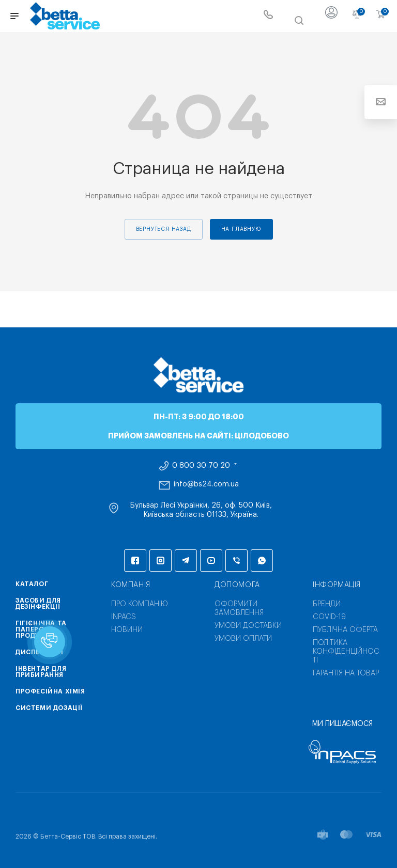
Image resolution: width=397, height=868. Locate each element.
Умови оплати (243, 639)
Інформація (337, 585)
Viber (236, 561)
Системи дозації (49, 708)
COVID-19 (329, 617)
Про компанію (140, 604)
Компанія (131, 585)
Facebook (135, 561)
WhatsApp (262, 561)
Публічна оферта (345, 630)
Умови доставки (248, 626)
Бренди (327, 604)
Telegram (186, 561)
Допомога (237, 585)
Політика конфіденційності (346, 652)
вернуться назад (164, 229)
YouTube (211, 561)
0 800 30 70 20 (201, 466)
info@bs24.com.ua (206, 484)
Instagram (161, 561)
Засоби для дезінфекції (38, 604)
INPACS (124, 617)
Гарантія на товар (346, 673)
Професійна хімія (50, 691)
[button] (50, 642)
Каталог (32, 584)
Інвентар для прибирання (41, 672)
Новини (127, 630)
